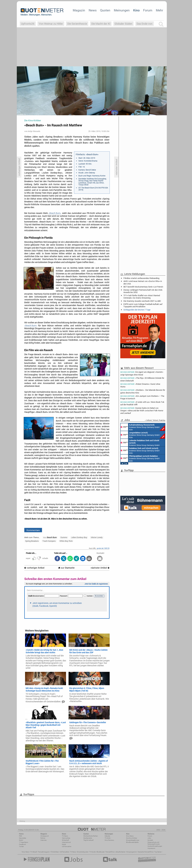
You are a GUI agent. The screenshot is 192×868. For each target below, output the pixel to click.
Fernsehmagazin (44, 852)
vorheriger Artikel (34, 568)
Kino (136, 10)
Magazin (79, 10)
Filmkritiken (55, 852)
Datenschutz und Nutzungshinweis (154, 843)
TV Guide (92, 852)
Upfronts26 (28, 24)
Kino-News (130, 836)
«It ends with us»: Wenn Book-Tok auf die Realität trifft (142, 403)
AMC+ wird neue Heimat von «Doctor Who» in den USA (143, 282)
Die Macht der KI (101, 24)
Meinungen (122, 10)
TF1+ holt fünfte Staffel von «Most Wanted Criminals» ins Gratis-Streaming (142, 297)
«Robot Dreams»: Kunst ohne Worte (140, 385)
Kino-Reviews (109, 840)
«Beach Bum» (55, 213)
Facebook (22, 844)
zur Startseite (66, 568)
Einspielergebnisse (133, 840)
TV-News (65, 836)
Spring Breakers (32, 541)
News (93, 10)
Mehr (159, 10)
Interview (44, 840)
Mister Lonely (97, 537)
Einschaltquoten (83, 852)
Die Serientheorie (77, 24)
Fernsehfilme (110, 852)
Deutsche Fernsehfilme (146, 852)
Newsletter (23, 838)
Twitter (21, 846)
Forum (148, 10)
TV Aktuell (34, 852)
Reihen (43, 838)
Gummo (64, 537)
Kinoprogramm (132, 852)
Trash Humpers (49, 541)
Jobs (149, 838)
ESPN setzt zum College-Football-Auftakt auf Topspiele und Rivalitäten (143, 305)
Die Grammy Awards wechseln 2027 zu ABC (142, 301)
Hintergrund (45, 836)
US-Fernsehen (67, 846)
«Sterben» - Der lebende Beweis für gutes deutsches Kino (143, 391)
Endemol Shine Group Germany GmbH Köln (143, 427)
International (66, 842)
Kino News (26, 852)
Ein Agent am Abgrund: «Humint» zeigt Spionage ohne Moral (142, 373)
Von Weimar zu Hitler (51, 24)
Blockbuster (101, 852)
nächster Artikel (100, 568)
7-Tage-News (24, 842)
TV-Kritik (108, 838)
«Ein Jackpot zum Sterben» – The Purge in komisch (142, 397)
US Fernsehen (64, 852)
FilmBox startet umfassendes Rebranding (141, 278)
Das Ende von (145, 24)
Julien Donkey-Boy (79, 537)
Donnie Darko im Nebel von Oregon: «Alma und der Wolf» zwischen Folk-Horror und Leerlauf (142, 410)
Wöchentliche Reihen (91, 836)
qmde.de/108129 (103, 548)
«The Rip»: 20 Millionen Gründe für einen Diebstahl (142, 379)
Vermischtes (66, 838)
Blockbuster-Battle (132, 842)
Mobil (21, 840)
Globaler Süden (123, 24)
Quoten (105, 10)
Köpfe (64, 844)
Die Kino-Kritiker (132, 838)
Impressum (151, 848)
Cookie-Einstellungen (155, 846)
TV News (73, 852)
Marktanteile (88, 838)
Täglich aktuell (88, 840)
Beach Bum (50, 537)
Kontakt (150, 840)
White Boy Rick (66, 541)
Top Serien (158, 852)
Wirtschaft (65, 840)
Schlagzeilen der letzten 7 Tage (137, 310)
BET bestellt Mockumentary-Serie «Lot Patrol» (143, 287)
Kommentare (33, 530)
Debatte (107, 836)
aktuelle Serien (120, 852)
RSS (20, 836)
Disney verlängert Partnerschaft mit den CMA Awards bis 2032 (143, 291)
